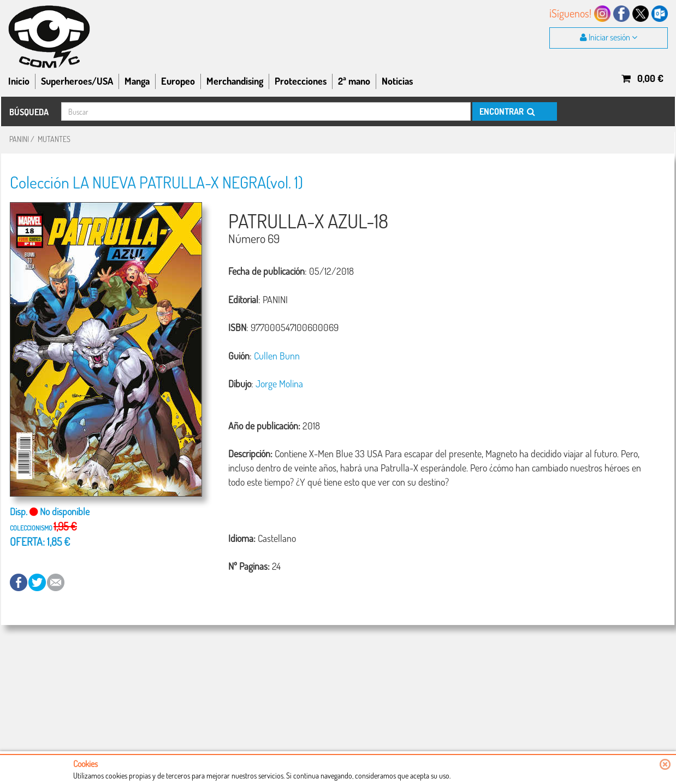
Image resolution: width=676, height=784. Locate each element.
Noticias (397, 81)
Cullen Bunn (277, 356)
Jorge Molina (279, 384)
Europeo (178, 81)
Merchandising (235, 81)
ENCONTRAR (506, 111)
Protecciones (301, 81)
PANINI (19, 139)
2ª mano (354, 81)
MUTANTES (54, 139)
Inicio (19, 81)
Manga (137, 81)
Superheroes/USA (77, 81)
